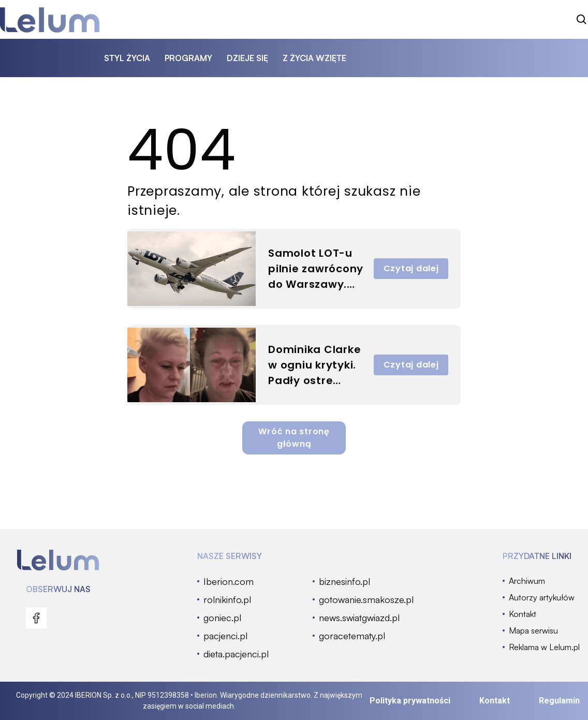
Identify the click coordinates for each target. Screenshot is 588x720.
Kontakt (495, 701)
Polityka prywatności (410, 701)
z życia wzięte (314, 58)
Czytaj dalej (411, 268)
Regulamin (559, 701)
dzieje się (247, 58)
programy (188, 58)
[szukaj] (582, 20)
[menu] (36, 618)
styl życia (127, 58)
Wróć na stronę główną (294, 438)
